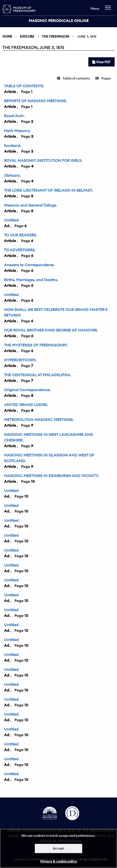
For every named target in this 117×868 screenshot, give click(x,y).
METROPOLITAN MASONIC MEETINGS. (39, 420)
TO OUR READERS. (20, 235)
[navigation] (109, 10)
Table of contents (73, 78)
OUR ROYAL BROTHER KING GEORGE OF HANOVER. (51, 330)
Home (7, 36)
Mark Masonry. (17, 131)
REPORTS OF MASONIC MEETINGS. (35, 101)
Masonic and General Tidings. (30, 205)
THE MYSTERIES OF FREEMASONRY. (36, 345)
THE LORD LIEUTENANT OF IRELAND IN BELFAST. (48, 190)
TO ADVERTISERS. (20, 250)
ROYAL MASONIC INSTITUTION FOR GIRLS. (43, 160)
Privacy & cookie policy (59, 861)
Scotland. (13, 146)
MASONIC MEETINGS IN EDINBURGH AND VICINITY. (51, 476)
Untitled (11, 220)
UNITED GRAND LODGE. (26, 405)
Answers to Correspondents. (29, 265)
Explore (27, 36)
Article (10, 92)
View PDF (101, 62)
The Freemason (56, 36)
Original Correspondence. (27, 390)
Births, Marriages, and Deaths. (31, 280)
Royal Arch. (14, 116)
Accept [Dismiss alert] (59, 848)
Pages (103, 78)
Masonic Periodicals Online (59, 21)
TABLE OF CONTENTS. (24, 86)
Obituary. (12, 175)
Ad (7, 226)
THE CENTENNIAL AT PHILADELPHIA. (38, 375)
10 (33, 481)
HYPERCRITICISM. (20, 360)
